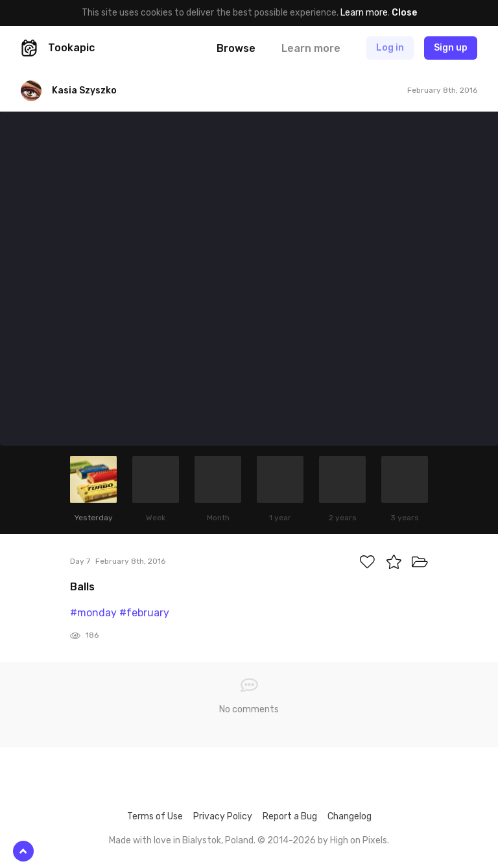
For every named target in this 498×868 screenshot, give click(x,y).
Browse (236, 48)
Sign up (451, 48)
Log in (390, 48)
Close (404, 13)
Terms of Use (155, 816)
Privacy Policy (223, 816)
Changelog (350, 816)
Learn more (364, 13)
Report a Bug (290, 816)
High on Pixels (359, 840)
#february (144, 613)
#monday (93, 613)
